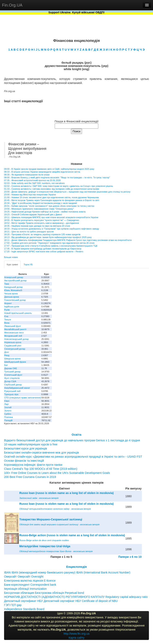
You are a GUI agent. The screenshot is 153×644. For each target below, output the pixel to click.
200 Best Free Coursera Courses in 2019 (30, 477)
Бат (6, 365)
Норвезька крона (13, 342)
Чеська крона (11, 294)
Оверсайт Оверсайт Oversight (24, 577)
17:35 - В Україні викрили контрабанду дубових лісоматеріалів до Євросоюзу (43, 249)
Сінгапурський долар (15, 349)
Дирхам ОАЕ (11, 368)
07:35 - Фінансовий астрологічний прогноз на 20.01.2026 (32, 180)
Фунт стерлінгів (12, 378)
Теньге (8, 320)
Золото (8, 411)
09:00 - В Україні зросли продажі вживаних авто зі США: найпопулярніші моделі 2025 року (49, 169)
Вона (7, 323)
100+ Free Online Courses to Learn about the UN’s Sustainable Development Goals (57, 473)
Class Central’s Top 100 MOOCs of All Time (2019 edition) (41, 469)
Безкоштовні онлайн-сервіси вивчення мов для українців (42, 453)
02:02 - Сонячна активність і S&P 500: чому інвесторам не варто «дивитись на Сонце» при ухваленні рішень (58, 186)
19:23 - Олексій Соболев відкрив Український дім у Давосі (33, 214)
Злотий (8, 407)
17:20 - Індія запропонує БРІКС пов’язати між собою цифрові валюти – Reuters (44, 251)
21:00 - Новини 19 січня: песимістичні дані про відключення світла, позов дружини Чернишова (51, 197)
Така (7, 284)
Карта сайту (76, 638)
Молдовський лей (13, 336)
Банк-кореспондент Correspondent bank (30, 585)
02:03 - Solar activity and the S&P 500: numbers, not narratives (34, 183)
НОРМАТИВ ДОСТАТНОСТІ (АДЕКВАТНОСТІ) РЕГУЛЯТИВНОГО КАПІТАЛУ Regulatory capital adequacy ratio (76, 597)
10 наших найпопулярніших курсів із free (31, 444)
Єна (6, 316)
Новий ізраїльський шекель (18, 313)
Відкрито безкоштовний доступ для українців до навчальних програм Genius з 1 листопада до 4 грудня (72, 440)
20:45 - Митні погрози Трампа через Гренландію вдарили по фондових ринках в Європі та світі (52, 200)
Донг (7, 352)
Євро (7, 401)
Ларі (6, 404)
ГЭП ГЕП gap (13, 605)
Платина (9, 417)
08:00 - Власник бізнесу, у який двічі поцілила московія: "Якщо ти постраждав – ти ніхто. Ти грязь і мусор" (57, 177)
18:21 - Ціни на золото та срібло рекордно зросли (29, 232)
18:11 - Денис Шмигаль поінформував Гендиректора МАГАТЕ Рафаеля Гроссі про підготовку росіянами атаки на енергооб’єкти (68, 240)
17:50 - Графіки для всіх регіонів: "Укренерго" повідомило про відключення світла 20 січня (49, 243)
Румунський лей (12, 391)
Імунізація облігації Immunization (25, 589)
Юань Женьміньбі (13, 290)
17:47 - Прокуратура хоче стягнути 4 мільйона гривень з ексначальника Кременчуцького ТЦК (51, 246)
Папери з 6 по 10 (130, 557)
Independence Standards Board (24, 609)
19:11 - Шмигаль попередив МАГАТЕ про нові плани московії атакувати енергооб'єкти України (51, 217)
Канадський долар (14, 287)
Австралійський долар (15, 281)
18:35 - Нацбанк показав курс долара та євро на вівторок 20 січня (37, 226)
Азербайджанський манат (17, 388)
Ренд (7, 355)
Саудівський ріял (13, 346)
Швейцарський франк (15, 362)
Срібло (8, 414)
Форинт (8, 303)
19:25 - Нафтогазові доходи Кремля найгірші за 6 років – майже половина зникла (45, 212)
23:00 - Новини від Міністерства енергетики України (30, 195)
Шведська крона (12, 359)
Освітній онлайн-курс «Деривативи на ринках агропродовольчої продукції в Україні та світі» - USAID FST (73, 457)
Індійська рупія (12, 307)
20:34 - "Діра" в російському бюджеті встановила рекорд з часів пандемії (40, 203)
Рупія (7, 310)
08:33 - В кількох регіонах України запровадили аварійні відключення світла (42, 172)
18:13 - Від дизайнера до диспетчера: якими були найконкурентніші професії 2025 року (48, 237)
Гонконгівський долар (15, 300)
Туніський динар (12, 372)
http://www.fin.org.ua (77, 634)
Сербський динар (13, 385)
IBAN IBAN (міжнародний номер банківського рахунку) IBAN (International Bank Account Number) (67, 572)
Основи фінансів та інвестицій (24, 461)
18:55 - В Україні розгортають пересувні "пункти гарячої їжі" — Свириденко (42, 220)
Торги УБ (28, 264)
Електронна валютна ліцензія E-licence (30, 581)
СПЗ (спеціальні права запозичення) (23, 398)
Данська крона (12, 297)
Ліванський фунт (13, 326)
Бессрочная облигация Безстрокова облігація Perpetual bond (44, 593)
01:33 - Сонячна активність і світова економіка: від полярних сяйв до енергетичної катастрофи (52, 189)
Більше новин (11, 257)
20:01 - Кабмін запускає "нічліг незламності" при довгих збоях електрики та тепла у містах (49, 206)
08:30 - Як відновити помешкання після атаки (27, 175)
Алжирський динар (14, 277)
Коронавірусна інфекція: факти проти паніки (33, 465)
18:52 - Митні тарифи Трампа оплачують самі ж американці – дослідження (42, 223)
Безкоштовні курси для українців (26, 448)
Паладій (8, 420)
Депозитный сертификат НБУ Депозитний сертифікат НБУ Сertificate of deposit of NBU (61, 601)
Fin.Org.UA (12, 5)
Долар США (10, 381)
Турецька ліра (11, 394)
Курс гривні (12, 264)
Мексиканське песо (14, 333)
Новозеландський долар (16, 339)
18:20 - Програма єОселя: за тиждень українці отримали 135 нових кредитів (42, 234)
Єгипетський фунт (13, 375)
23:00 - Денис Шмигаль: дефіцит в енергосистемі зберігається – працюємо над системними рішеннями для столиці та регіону (67, 192)
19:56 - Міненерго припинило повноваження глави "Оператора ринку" (39, 209)
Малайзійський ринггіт (15, 329)
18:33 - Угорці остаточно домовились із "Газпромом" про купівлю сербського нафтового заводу (52, 229)
